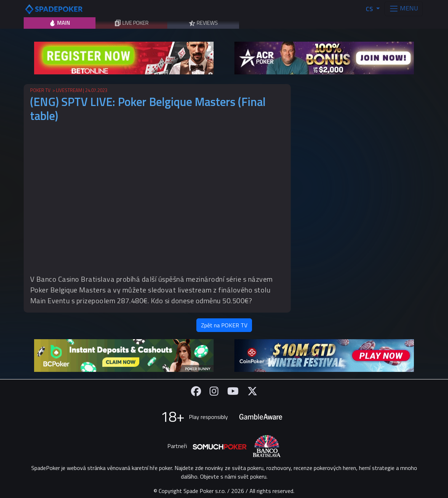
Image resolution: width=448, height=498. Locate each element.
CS (370, 9)
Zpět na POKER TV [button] (224, 325)
